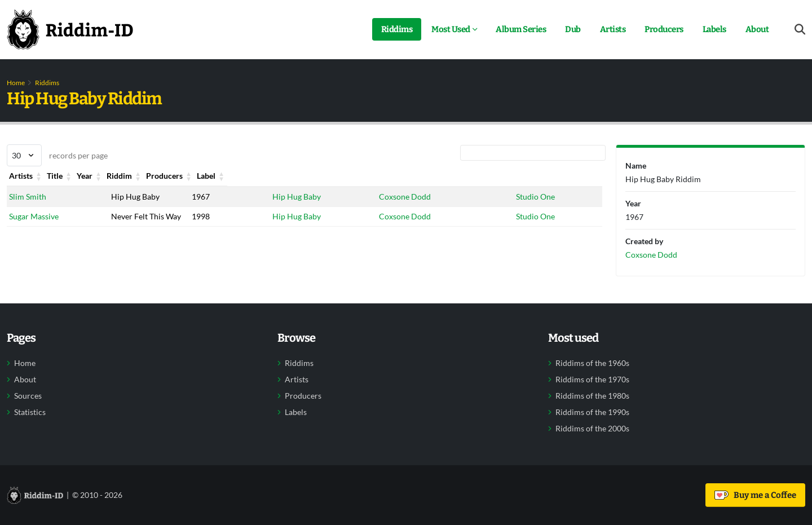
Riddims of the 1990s (592, 412)
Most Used (451, 29)
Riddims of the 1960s (592, 363)
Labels (714, 29)
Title (118, 176)
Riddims (397, 29)
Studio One (536, 197)
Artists (613, 29)
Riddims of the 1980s (592, 396)
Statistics (30, 412)
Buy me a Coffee (755, 495)
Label (526, 176)
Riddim (285, 176)
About (757, 29)
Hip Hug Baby (297, 197)
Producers (664, 29)
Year (200, 176)
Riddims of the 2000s (592, 429)
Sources (28, 396)
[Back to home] (70, 29)
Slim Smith (28, 197)
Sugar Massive (34, 216)
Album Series (521, 29)
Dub (573, 29)
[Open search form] (800, 30)
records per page (57, 155)
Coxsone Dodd (405, 197)
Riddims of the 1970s (592, 380)
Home (16, 83)
